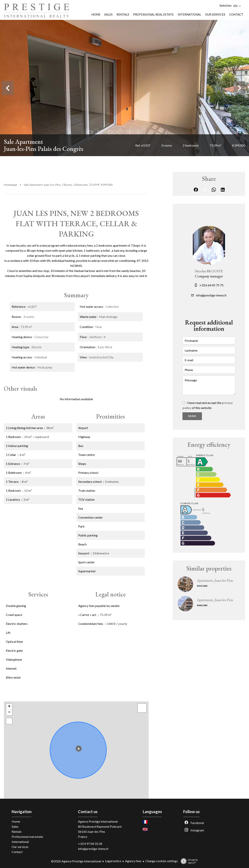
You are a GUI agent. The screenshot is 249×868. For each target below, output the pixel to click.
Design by (188, 861)
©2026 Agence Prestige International (76, 861)
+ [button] (9, 707)
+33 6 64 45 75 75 (211, 285)
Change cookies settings (162, 861)
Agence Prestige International (98, 821)
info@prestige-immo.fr (211, 295)
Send (192, 416)
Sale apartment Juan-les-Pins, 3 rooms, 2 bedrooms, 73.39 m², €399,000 (68, 185)
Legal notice (113, 861)
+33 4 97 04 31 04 (90, 844)
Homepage (11, 185)
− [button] (9, 712)
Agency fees (133, 861)
